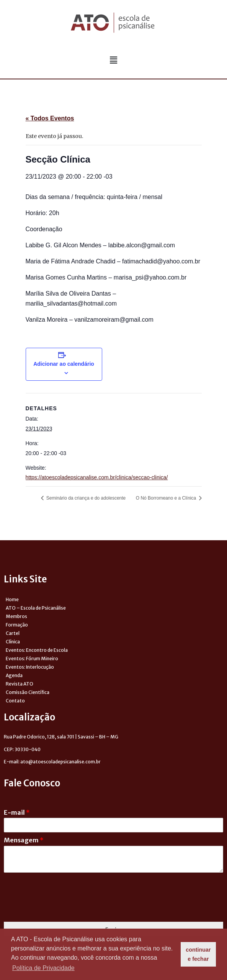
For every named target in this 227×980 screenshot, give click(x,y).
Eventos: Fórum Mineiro (32, 659)
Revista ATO (20, 684)
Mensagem (24, 840)
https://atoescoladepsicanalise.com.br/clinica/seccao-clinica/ (97, 477)
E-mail (17, 812)
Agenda (14, 675)
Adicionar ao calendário (64, 364)
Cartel (13, 633)
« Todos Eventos (50, 118)
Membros (16, 616)
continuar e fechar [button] (198, 954)
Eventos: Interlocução (30, 667)
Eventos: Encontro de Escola (37, 650)
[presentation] (62, 909)
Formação (17, 625)
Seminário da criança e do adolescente (86, 498)
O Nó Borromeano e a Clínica (167, 498)
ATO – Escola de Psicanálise (36, 608)
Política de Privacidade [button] (43, 968)
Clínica (13, 642)
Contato (15, 701)
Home (12, 599)
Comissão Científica (28, 692)
